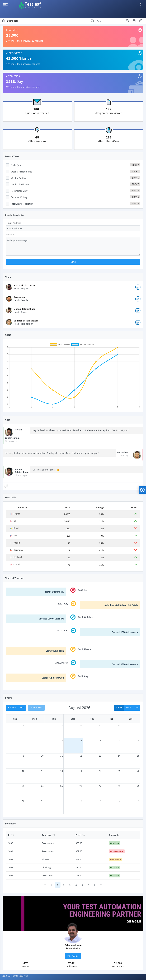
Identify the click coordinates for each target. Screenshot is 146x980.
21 (119, 771)
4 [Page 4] (76, 885)
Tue (54, 719)
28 (62, 726)
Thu (92, 719)
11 (62, 756)
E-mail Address (13, 223)
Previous (12, 708)
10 (42, 756)
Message (10, 234)
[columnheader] (23, 835)
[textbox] (73, 228)
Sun (15, 719)
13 (100, 756)
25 (62, 786)
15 (138, 756)
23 (23, 786)
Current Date (36, 708)
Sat (131, 719)
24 (42, 786)
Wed (73, 719)
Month (119, 708)
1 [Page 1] (58, 885)
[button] (73, 262)
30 (100, 726)
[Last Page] (101, 885)
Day (137, 708)
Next (22, 708)
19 (81, 771)
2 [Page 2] (64, 885)
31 (119, 726)
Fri (111, 719)
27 (42, 726)
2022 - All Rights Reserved (15, 976)
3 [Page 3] (70, 885)
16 (23, 771)
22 (138, 771)
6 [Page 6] (88, 885)
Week (129, 708)
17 (42, 771)
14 (119, 756)
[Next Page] (95, 885)
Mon (35, 719)
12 (81, 756)
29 (81, 726)
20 (100, 771)
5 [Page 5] (82, 885)
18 (62, 771)
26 (23, 726)
